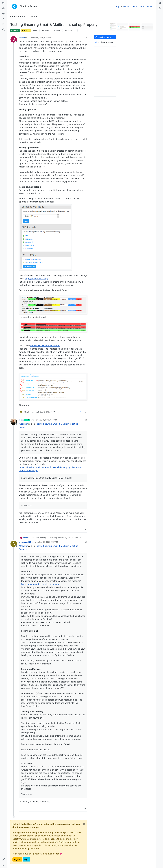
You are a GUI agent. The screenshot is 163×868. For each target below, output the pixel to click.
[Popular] (3, 19)
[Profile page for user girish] (14, 422)
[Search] (3, 30)
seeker (22, 38)
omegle (44, 584)
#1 (87, 38)
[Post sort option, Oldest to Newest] (105, 42)
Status (126, 6)
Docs (141, 6)
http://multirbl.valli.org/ (36, 279)
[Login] (160, 3)
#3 (86, 542)
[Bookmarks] (3, 24)
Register (17, 859)
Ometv (24, 584)
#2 (86, 420)
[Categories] (3, 3)
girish (21, 420)
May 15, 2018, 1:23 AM (48, 420)
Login (27, 859)
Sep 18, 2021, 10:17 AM (49, 542)
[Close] (84, 824)
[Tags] (3, 14)
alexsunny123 (25, 542)
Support (26, 30)
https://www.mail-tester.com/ (45, 346)
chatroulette (34, 584)
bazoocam (54, 584)
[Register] (160, 8)
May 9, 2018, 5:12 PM (42, 38)
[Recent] (3, 8)
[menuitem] (160, 3)
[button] (3, 860)
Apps (118, 6)
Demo (134, 6)
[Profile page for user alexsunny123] (14, 544)
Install (149, 6)
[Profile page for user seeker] (14, 39)
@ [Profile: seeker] (23, 424)
